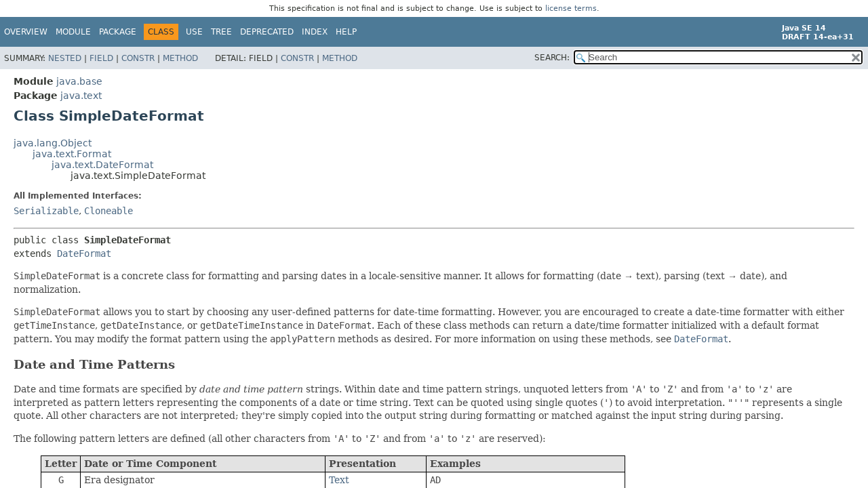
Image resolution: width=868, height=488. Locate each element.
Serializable (46, 211)
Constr (138, 58)
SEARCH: (552, 58)
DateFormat (84, 253)
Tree (221, 32)
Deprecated (267, 32)
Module (73, 32)
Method (180, 58)
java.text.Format (72, 154)
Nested (65, 58)
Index (315, 32)
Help (346, 32)
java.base (79, 81)
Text (339, 480)
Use (194, 32)
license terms (571, 8)
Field (101, 58)
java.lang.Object (53, 143)
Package (118, 32)
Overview (26, 32)
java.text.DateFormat (102, 165)
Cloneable (108, 211)
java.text (81, 96)
